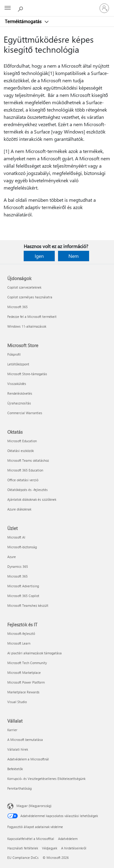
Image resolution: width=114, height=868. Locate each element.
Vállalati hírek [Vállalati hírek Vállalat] (18, 749)
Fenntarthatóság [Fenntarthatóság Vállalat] (19, 788)
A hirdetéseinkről (74, 848)
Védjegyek (50, 848)
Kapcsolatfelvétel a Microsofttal (31, 839)
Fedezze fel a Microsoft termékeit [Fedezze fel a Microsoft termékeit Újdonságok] (32, 317)
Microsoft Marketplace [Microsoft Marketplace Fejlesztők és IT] (24, 672)
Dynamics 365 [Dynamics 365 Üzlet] (18, 566)
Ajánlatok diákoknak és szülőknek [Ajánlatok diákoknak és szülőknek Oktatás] (32, 499)
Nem (74, 256)
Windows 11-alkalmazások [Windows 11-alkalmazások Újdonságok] (27, 326)
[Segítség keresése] (21, 8)
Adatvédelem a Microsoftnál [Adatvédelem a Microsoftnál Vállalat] (28, 759)
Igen (39, 256)
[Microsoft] (57, 5)
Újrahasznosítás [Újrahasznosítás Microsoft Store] (19, 403)
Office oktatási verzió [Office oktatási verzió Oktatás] (23, 480)
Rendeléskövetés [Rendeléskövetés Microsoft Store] (20, 393)
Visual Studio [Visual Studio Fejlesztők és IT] (17, 702)
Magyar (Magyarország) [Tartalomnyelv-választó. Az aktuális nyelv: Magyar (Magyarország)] (34, 806)
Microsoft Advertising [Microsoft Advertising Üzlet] (23, 586)
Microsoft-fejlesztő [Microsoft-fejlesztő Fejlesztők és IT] (21, 633)
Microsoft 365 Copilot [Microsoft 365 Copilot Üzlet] (23, 596)
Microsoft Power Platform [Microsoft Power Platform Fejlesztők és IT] (26, 682)
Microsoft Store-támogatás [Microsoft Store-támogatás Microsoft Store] (27, 374)
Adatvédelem (68, 839)
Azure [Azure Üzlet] (12, 557)
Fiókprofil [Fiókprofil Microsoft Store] (14, 354)
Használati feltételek (23, 848)
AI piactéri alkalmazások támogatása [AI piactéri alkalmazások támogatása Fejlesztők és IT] (35, 653)
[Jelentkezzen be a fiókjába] (104, 8)
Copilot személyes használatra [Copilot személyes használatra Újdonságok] (30, 297)
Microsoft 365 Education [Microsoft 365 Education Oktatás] (25, 470)
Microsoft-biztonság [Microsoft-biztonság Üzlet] (22, 547)
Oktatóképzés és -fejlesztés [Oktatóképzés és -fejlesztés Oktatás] (28, 490)
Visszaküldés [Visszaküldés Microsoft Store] (17, 384)
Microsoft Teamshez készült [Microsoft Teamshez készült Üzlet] (28, 605)
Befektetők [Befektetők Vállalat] (15, 769)
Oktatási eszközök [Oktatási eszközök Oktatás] (21, 451)
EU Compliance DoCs (23, 857)
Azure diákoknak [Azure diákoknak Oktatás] (19, 509)
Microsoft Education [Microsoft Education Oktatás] (22, 441)
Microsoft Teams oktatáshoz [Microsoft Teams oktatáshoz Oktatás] (28, 460)
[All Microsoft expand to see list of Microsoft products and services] (8, 8)
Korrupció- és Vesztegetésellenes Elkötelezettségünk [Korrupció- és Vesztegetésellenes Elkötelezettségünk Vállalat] (46, 779)
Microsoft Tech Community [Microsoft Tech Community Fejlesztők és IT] (27, 663)
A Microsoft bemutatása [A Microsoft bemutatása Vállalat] (25, 740)
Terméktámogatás (24, 21)
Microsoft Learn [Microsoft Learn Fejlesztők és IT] (19, 643)
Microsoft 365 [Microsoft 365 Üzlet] (17, 576)
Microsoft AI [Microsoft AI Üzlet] (16, 537)
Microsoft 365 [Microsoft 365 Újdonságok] (17, 307)
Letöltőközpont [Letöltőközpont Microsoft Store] (18, 364)
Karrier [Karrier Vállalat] (12, 730)
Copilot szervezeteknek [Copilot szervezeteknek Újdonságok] (24, 287)
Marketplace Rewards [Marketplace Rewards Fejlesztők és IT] (23, 692)
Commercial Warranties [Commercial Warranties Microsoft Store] (25, 413)
